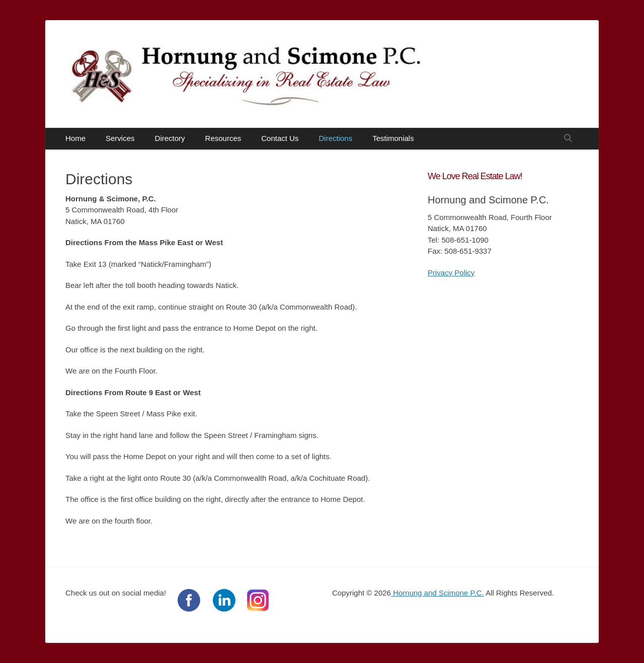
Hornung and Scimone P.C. (437, 593)
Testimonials (393, 138)
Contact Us (280, 138)
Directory (170, 138)
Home (75, 138)
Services (120, 138)
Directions (335, 138)
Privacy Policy (451, 273)
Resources (223, 138)
